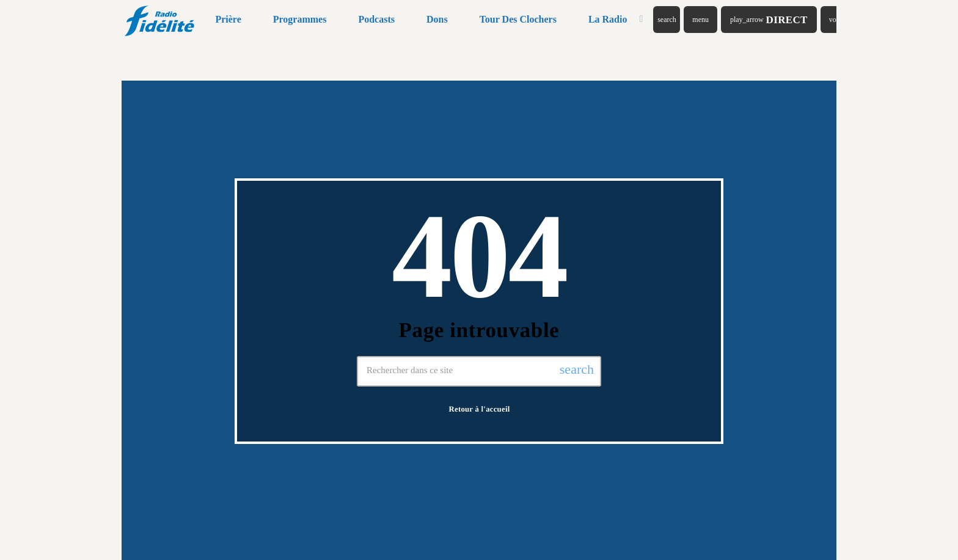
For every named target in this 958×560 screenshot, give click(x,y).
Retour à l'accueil (480, 409)
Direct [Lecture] (769, 20)
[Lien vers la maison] (160, 20)
